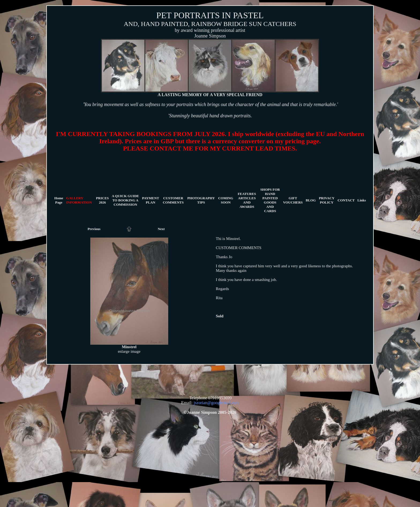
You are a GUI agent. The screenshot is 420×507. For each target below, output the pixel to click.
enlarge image (129, 351)
